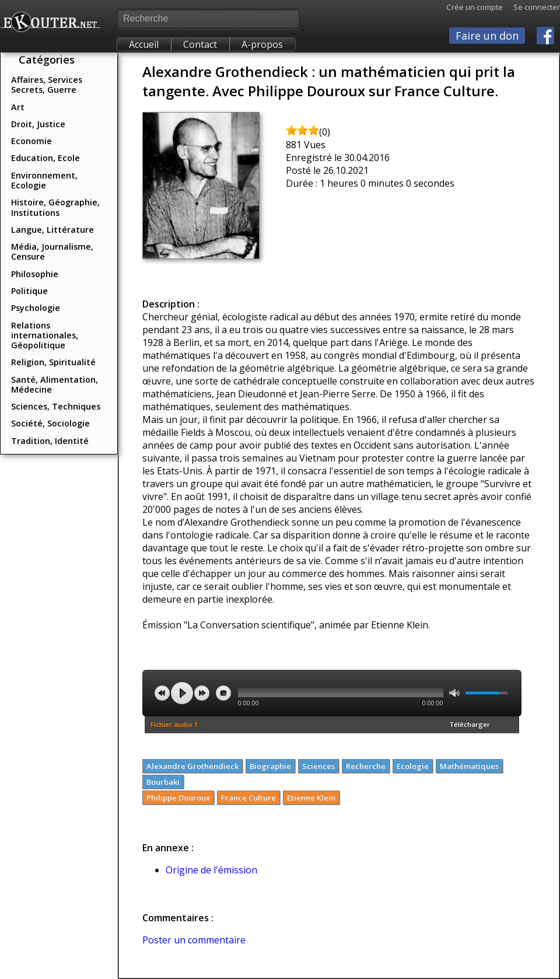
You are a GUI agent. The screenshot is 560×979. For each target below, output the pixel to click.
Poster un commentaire (194, 940)
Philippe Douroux (178, 798)
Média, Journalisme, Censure (52, 251)
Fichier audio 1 (174, 724)
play (182, 693)
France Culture (249, 798)
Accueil (144, 44)
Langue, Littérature (52, 230)
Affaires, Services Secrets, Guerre (47, 85)
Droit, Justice (38, 124)
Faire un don (487, 36)
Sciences (318, 766)
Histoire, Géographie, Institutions (55, 207)
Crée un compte (475, 7)
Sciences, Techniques (56, 406)
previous (162, 693)
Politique (29, 291)
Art (18, 107)
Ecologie (413, 766)
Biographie (270, 766)
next (202, 693)
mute (454, 693)
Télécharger (470, 724)
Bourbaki (163, 782)
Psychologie (36, 308)
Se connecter (531, 7)
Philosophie (35, 274)
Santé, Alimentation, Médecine (55, 384)
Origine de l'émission (211, 870)
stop (223, 693)
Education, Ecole (45, 158)
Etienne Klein (311, 798)
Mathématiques (469, 766)
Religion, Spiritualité (53, 362)
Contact (200, 44)
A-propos (262, 44)
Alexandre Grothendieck (192, 766)
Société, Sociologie (50, 423)
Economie (32, 141)
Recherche (366, 766)
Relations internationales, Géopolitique (45, 335)
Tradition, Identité (50, 441)
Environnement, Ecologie (44, 180)
